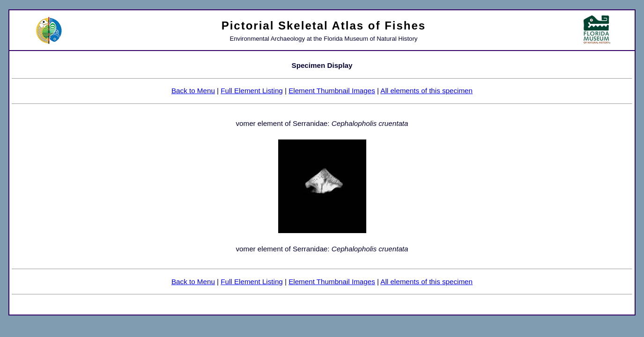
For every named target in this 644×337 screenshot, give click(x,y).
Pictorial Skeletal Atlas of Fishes (324, 26)
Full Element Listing (252, 91)
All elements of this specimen (426, 91)
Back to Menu (193, 91)
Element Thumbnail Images (332, 91)
